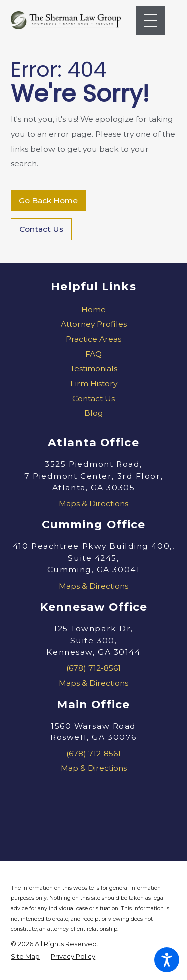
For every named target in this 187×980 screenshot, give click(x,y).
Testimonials (94, 368)
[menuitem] (93, 310)
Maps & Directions (93, 504)
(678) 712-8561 (93, 668)
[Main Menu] (150, 21)
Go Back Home (48, 200)
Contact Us (41, 229)
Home (93, 310)
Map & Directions (94, 768)
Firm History (94, 383)
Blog (94, 413)
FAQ (93, 354)
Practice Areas (93, 339)
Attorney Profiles (94, 324)
